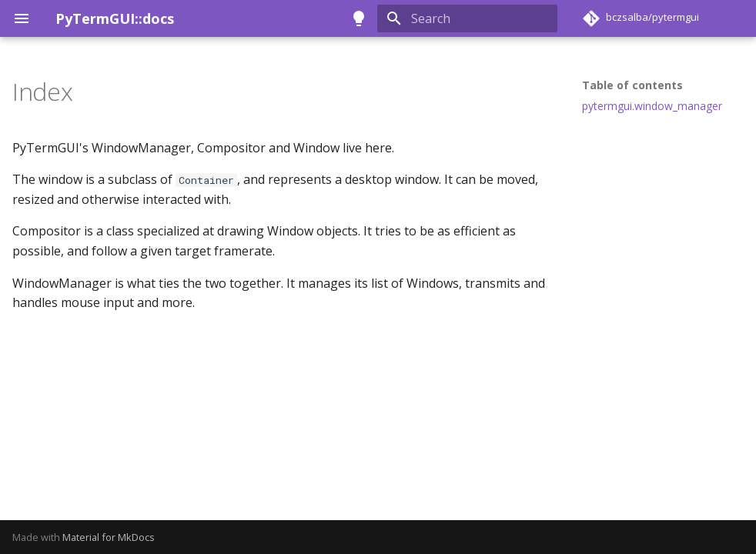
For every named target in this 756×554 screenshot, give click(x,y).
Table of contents (632, 85)
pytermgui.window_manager (652, 106)
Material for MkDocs (109, 537)
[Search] (467, 18)
